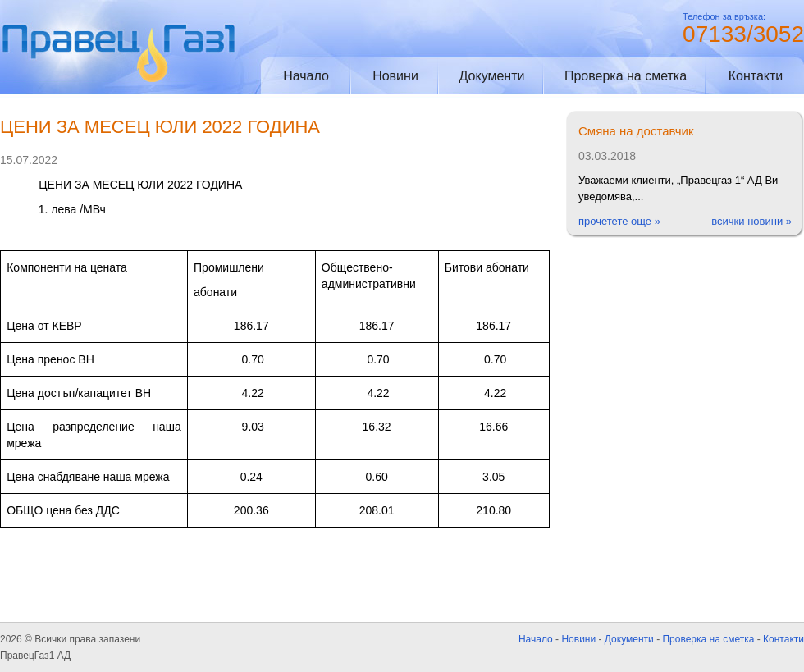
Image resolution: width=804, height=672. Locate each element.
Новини (395, 76)
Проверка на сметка (626, 76)
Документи (492, 76)
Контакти (756, 76)
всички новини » (751, 221)
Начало (306, 76)
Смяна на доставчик (636, 131)
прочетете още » (619, 221)
